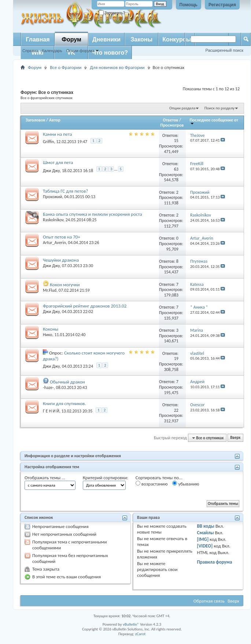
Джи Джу (51, 171)
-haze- (48, 388)
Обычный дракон (67, 382)
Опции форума (80, 51)
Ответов (171, 120)
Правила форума (215, 562)
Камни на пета (58, 134)
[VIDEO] (205, 546)
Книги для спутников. (64, 403)
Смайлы (206, 533)
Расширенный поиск (224, 50)
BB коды (206, 526)
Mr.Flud (50, 290)
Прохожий (52, 197)
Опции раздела (182, 108)
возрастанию (152, 484)
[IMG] (203, 539)
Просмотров (172, 125)
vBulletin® (131, 624)
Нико (48, 335)
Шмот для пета (58, 162)
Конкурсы (177, 39)
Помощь (189, 5)
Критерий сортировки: (106, 478)
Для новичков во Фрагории (117, 67)
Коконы (51, 329)
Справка (30, 51)
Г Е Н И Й (51, 411)
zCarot (141, 634)
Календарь (52, 51)
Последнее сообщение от (214, 121)
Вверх (235, 438)
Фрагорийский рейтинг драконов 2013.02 (85, 306)
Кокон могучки (65, 285)
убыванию (186, 484)
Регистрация (222, 5)
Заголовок (35, 120)
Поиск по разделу (219, 108)
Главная (38, 39)
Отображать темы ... (45, 478)
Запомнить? (112, 13)
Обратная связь (209, 601)
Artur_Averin (54, 243)
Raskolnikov (53, 220)
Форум (71, 39)
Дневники (106, 39)
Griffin (49, 142)
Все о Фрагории (66, 67)
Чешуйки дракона (61, 260)
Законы (141, 39)
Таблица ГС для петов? (65, 191)
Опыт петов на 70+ (62, 237)
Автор (55, 120)
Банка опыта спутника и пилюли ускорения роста (93, 214)
